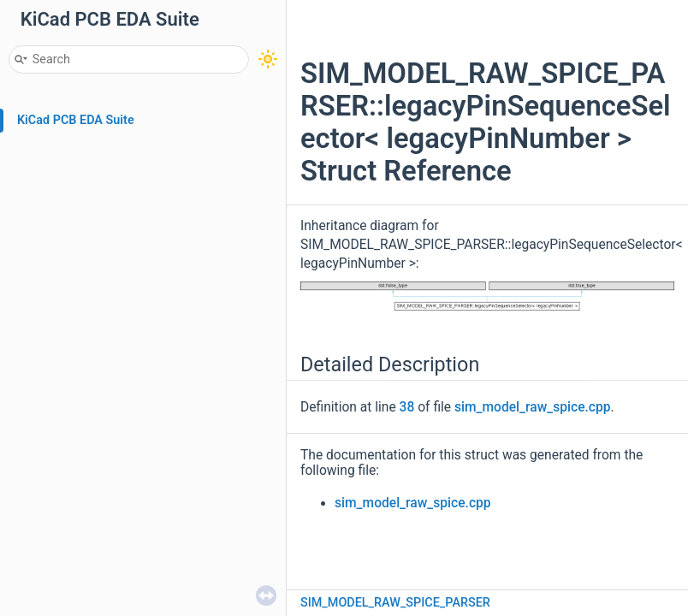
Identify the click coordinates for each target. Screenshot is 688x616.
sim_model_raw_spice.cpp (533, 407)
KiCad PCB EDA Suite (76, 120)
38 (407, 407)
